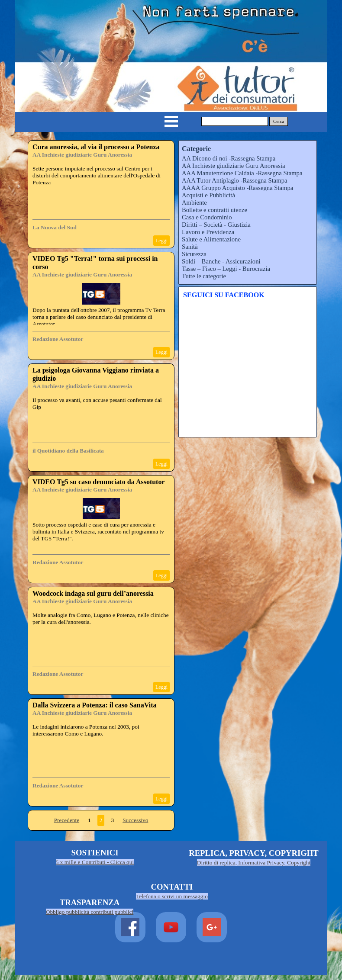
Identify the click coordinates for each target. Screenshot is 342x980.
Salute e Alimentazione (211, 239)
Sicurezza (194, 254)
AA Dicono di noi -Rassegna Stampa (229, 158)
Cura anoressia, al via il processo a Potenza (96, 147)
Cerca (279, 121)
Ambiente (194, 202)
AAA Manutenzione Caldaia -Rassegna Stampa (242, 173)
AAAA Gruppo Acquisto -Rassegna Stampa (237, 188)
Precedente (67, 820)
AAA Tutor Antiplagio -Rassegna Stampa (234, 180)
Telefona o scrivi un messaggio (172, 896)
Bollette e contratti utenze (215, 210)
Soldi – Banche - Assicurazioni (221, 261)
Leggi (161, 241)
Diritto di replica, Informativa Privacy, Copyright (254, 863)
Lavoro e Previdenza (208, 232)
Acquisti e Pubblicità (208, 195)
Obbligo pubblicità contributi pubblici (90, 912)
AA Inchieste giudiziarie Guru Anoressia (82, 155)
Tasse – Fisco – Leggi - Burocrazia (226, 269)
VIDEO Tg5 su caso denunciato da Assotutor (99, 482)
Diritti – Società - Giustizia (216, 225)
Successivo (135, 820)
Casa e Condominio (207, 217)
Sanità (190, 247)
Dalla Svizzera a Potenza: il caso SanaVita (94, 705)
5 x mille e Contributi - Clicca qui (95, 862)
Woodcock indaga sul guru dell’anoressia (93, 593)
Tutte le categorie (204, 276)
